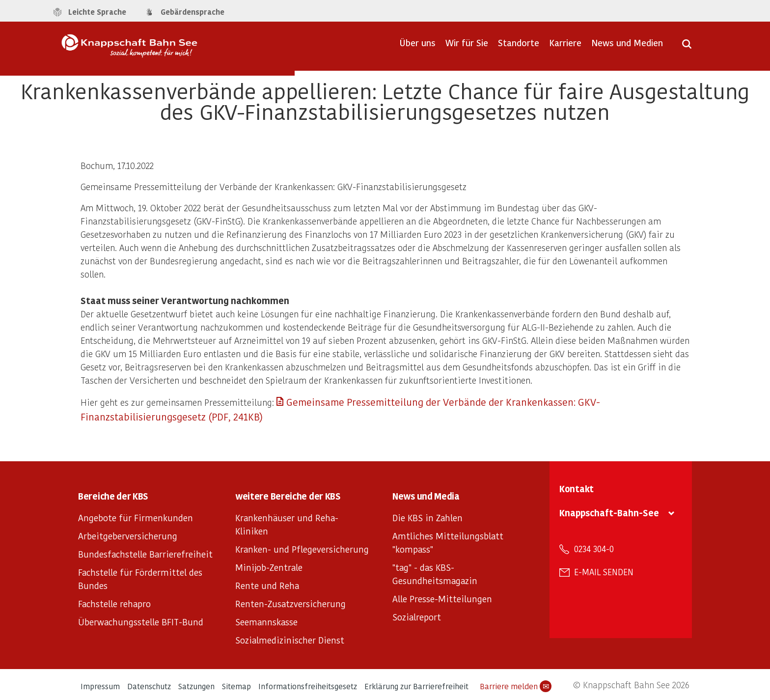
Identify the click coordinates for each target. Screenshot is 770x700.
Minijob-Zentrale (269, 567)
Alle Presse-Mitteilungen (442, 599)
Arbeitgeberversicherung (128, 536)
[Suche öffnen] (687, 47)
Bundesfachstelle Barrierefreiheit (145, 554)
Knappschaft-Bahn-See (609, 513)
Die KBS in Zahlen (427, 518)
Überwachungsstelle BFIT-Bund (141, 622)
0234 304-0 (594, 549)
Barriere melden (516, 686)
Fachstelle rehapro (114, 603)
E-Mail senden (604, 572)
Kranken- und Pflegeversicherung (302, 549)
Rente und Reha (267, 585)
